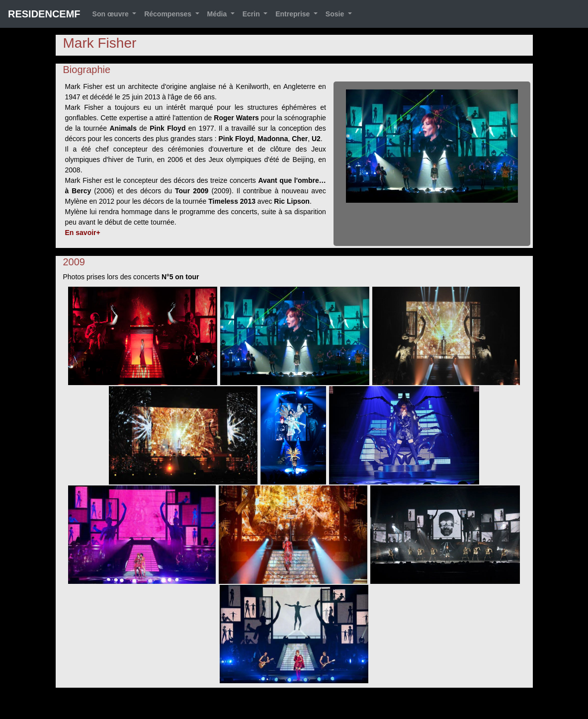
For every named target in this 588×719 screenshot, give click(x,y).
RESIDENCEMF (44, 14)
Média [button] (218, 14)
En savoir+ (83, 233)
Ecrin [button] (252, 14)
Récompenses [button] (169, 14)
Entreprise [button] (294, 14)
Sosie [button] (336, 14)
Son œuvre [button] (112, 14)
